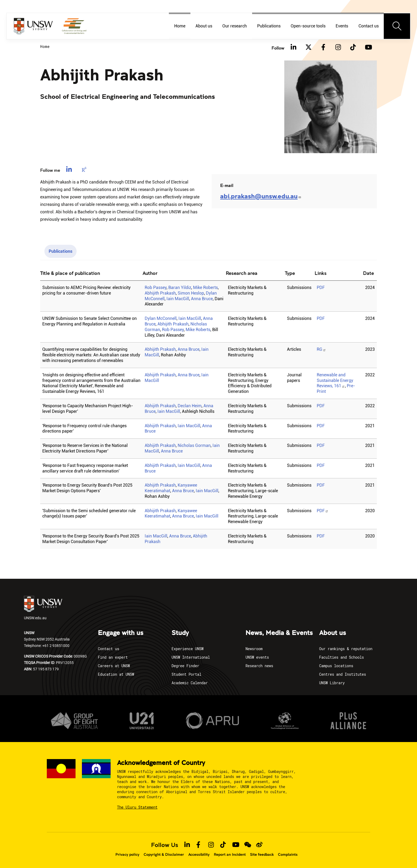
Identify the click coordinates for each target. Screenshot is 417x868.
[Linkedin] (293, 47)
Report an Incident (230, 854)
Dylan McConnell (161, 318)
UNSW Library (332, 683)
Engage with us (121, 633)
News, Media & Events (279, 633)
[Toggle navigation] (397, 26)
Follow (278, 48)
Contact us (369, 26)
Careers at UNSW (114, 666)
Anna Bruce (202, 299)
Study (180, 633)
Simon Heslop (191, 293)
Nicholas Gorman (194, 445)
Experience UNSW (187, 649)
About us (204, 26)
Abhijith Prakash (160, 293)
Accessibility (199, 854)
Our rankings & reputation (346, 649)
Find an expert (113, 657)
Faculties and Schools (341, 657)
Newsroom (254, 649)
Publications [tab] (61, 251)
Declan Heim (190, 406)
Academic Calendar (190, 683)
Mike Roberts (205, 288)
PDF (321, 288)
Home (180, 26)
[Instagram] (338, 47)
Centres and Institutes (343, 674)
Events (342, 26)
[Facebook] (323, 47)
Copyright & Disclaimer (164, 854)
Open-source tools (308, 26)
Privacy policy (127, 854)
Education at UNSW (116, 674)
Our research (235, 26)
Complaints (288, 854)
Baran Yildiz (180, 288)
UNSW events (257, 657)
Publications (269, 26)
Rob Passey (156, 288)
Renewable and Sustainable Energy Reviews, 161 (335, 380)
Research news (259, 666)
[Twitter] (308, 47)
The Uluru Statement (137, 807)
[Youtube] (368, 47)
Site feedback (262, 854)
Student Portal (186, 674)
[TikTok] (353, 47)
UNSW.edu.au (43, 608)
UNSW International (191, 657)
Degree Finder (185, 666)
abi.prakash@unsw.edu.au (261, 196)
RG (321, 349)
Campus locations (336, 666)
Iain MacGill (178, 299)
